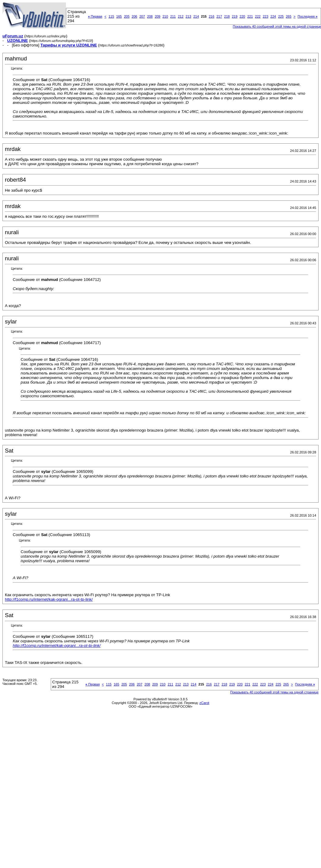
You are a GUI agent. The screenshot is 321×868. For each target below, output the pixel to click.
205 (127, 16)
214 (196, 16)
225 (281, 16)
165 (119, 16)
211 (173, 16)
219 (235, 16)
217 (219, 16)
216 (212, 16)
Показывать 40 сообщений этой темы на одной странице (274, 692)
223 (265, 16)
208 (150, 16)
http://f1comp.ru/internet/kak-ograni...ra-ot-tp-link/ (49, 599)
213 (188, 16)
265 (288, 16)
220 (242, 16)
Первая (95, 16)
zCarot (204, 703)
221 (250, 16)
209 (157, 16)
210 (165, 16)
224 (273, 16)
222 (258, 16)
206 (134, 16)
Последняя (307, 16)
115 (111, 16)
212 (181, 16)
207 (142, 16)
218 (227, 16)
